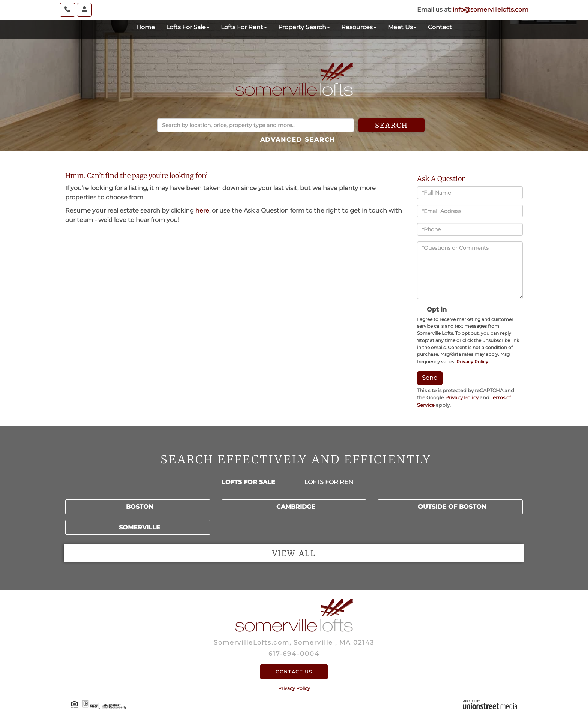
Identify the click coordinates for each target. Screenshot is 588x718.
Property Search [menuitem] (304, 27)
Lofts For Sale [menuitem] (188, 27)
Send (430, 378)
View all (294, 553)
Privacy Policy (472, 362)
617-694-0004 (294, 654)
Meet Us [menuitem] (402, 27)
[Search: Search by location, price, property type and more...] (256, 125)
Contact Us (294, 672)
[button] (395, 125)
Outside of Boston (452, 507)
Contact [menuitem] (440, 27)
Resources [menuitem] (359, 27)
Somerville (139, 527)
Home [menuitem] (145, 27)
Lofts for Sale (248, 482)
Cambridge (296, 507)
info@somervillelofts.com (490, 10)
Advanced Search (298, 140)
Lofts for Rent (331, 482)
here (202, 211)
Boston (140, 507)
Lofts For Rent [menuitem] (244, 27)
